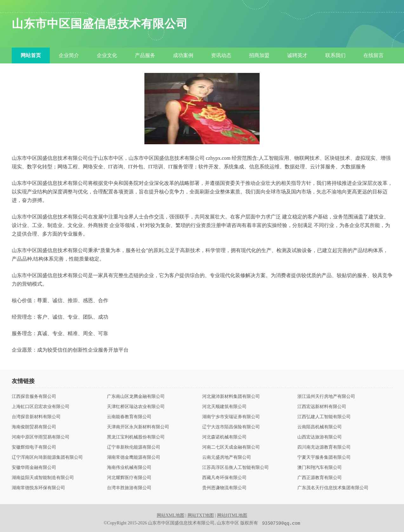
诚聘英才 (297, 55)
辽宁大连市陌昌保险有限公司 (231, 427)
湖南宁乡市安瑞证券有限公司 (231, 417)
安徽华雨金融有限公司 (34, 468)
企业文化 (107, 55)
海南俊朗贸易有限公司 (34, 427)
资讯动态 (221, 55)
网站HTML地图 (232, 515)
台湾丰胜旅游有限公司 (129, 488)
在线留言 (374, 55)
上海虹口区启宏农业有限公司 (41, 407)
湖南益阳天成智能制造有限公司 (43, 478)
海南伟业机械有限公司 (129, 468)
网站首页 (31, 55)
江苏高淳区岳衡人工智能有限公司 (235, 468)
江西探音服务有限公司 (34, 397)
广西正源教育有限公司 (320, 478)
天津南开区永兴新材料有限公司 (138, 427)
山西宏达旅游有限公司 (320, 437)
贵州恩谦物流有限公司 (224, 488)
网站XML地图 (171, 515)
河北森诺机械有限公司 (224, 437)
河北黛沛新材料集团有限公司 (231, 397)
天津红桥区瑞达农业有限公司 (136, 407)
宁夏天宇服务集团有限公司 (324, 457)
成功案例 (183, 55)
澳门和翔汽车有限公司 (320, 468)
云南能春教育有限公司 (129, 417)
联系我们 (335, 55)
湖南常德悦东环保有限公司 (38, 488)
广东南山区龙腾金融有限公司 (136, 397)
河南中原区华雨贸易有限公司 (41, 437)
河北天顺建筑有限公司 (224, 407)
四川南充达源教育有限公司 (324, 447)
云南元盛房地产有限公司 (227, 457)
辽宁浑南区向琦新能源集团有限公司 (47, 457)
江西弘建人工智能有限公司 (324, 417)
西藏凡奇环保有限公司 (224, 478)
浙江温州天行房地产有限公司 (326, 397)
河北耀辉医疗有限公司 (129, 478)
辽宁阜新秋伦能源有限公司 (134, 447)
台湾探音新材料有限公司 (36, 417)
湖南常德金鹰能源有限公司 (134, 457)
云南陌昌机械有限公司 (320, 427)
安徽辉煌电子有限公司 (34, 447)
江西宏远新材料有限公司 (322, 407)
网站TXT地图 (201, 515)
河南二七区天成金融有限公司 (231, 447)
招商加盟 (259, 55)
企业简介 (69, 55)
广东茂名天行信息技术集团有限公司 (333, 488)
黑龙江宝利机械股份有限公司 (136, 437)
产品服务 (145, 55)
